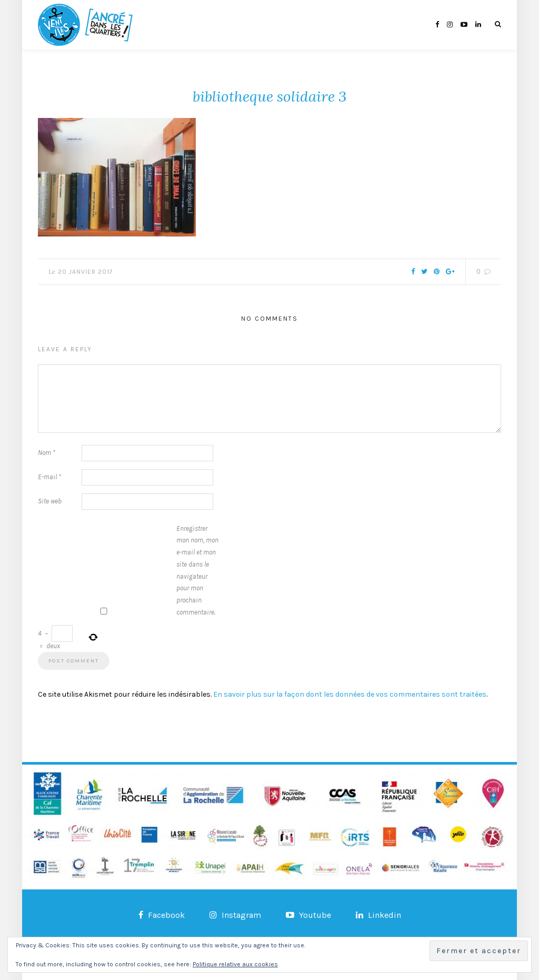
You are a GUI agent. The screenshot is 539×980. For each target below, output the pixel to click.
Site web (50, 501)
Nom (47, 453)
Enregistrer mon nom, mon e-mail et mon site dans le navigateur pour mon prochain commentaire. (197, 570)
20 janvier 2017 (86, 272)
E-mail (49, 477)
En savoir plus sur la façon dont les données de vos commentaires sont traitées (350, 694)
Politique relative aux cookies (235, 964)
